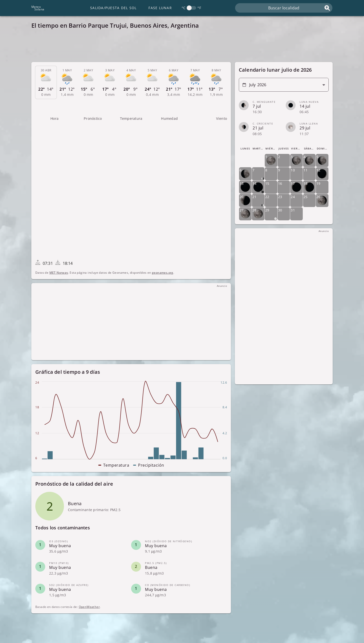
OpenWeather (89, 607)
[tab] (46, 83)
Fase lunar (160, 8)
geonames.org (163, 273)
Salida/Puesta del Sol (113, 8)
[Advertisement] (180, 47)
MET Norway (59, 273)
